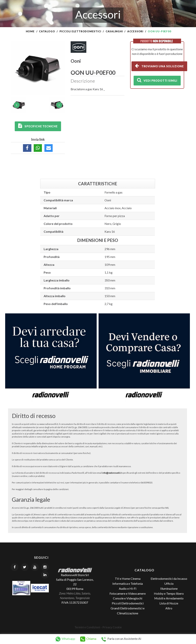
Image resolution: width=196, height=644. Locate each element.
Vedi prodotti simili (157, 80)
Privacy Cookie (112, 627)
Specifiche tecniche (38, 126)
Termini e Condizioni (87, 627)
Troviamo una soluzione (159, 66)
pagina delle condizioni (57, 489)
